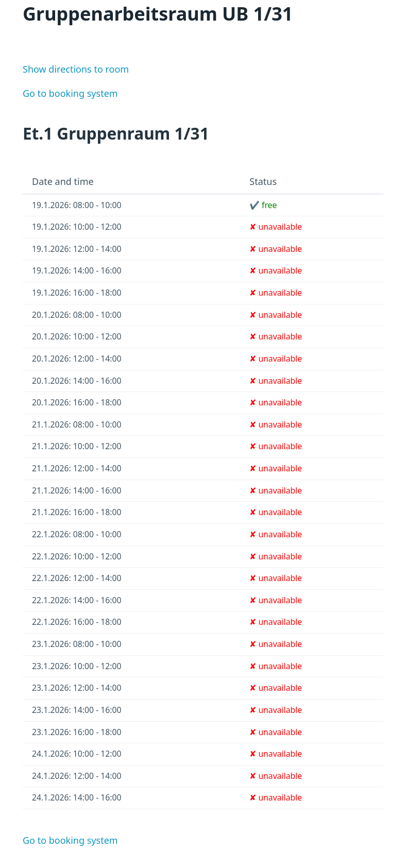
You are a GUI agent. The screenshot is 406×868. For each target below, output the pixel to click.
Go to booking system (70, 93)
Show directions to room (76, 69)
